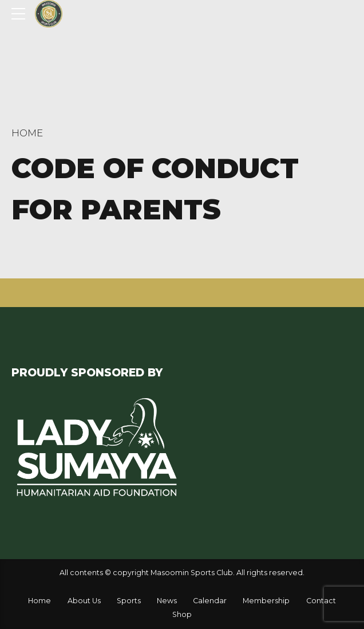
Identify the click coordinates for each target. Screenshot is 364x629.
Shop (182, 614)
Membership (266, 601)
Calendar (210, 601)
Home (27, 133)
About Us (84, 601)
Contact (321, 601)
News (167, 601)
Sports (129, 601)
